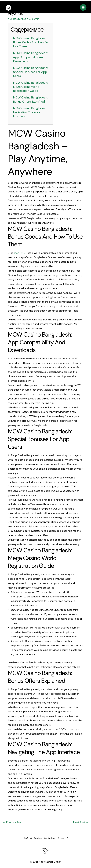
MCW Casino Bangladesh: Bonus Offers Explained (31, 99)
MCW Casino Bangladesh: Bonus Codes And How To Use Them (31, 42)
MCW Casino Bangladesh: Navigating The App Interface (31, 111)
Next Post (81, 821)
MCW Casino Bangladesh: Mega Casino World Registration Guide (31, 86)
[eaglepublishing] (8, 7)
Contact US (67, 837)
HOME (22, 837)
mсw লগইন (20, 252)
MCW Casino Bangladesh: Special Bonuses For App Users (31, 71)
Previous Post (12, 821)
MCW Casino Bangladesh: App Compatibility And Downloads (31, 57)
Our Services (35, 837)
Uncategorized (18, 19)
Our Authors (51, 837)
